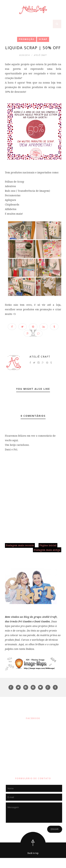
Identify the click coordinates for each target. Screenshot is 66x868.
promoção (27, 39)
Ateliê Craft (40, 357)
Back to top (33, 853)
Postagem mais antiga (47, 550)
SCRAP (43, 39)
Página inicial (48, 545)
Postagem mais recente (20, 545)
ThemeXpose (34, 863)
